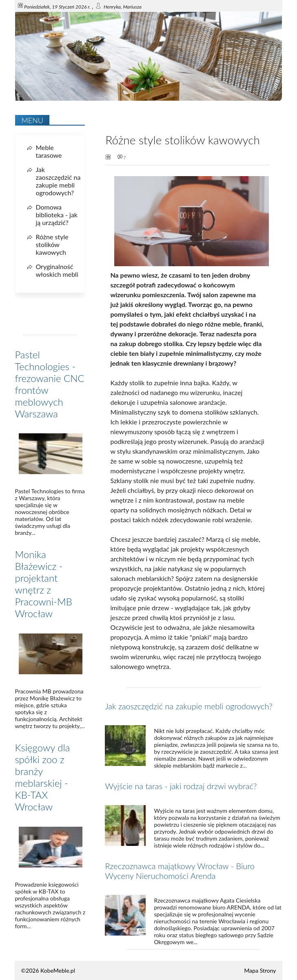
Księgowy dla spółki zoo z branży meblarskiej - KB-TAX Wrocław (42, 777)
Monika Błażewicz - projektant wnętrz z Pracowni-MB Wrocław (43, 584)
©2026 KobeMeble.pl (48, 970)
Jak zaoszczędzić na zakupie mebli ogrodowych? (188, 706)
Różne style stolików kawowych (52, 244)
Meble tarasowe (49, 151)
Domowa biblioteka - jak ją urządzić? (57, 215)
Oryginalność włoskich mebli (57, 270)
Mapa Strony (260, 970)
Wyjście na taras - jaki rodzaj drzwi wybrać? (181, 786)
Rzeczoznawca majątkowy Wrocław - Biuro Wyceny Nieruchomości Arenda (180, 871)
